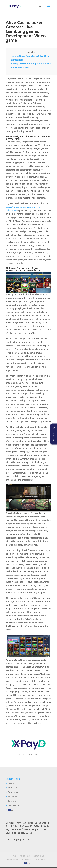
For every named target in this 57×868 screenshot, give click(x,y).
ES (12, 810)
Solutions (13, 792)
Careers (12, 801)
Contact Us (13, 805)
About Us (13, 788)
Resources (13, 796)
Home (11, 783)
